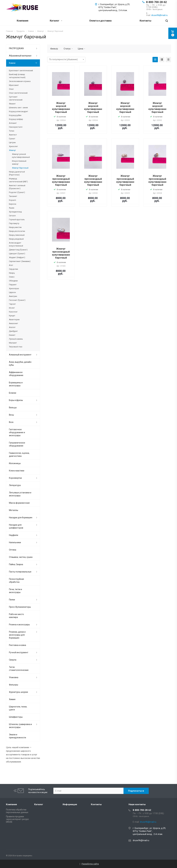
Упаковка (14, 677)
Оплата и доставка (100, 21)
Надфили (14, 535)
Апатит (12, 327)
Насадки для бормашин (21, 518)
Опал (11, 89)
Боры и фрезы (16, 400)
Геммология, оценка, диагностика (19, 455)
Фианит (12, 104)
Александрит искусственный (16, 244)
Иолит (12, 308)
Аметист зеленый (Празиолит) (17, 187)
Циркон (12, 292)
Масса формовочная (19, 503)
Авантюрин (14, 320)
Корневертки (15, 478)
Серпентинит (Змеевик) (20, 261)
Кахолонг (13, 312)
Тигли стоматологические (19, 669)
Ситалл (12, 216)
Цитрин (12, 142)
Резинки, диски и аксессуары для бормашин (17, 635)
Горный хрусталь (17, 220)
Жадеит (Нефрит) (17, 257)
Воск (11, 422)
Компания (22, 21)
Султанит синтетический (16, 98)
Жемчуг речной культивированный (21, 156)
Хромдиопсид (15, 212)
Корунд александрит (19, 111)
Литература (15, 485)
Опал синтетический (18, 93)
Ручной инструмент (19, 652)
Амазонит (14, 323)
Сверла (13, 660)
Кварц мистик (15, 227)
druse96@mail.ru (141, 840)
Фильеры (14, 685)
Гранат (12, 139)
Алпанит (13, 123)
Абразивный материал (20, 56)
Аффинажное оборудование (16, 374)
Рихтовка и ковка (17, 645)
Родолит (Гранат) (17, 192)
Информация (70, 804)
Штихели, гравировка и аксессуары (20, 726)
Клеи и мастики (17, 471)
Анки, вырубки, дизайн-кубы (20, 363)
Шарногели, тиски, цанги (18, 708)
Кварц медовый (16, 239)
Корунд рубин (15, 115)
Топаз (12, 131)
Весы (11, 415)
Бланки (13, 393)
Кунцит (12, 316)
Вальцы (13, 408)
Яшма (12, 208)
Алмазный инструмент (20, 355)
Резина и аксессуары (19, 625)
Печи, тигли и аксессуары (15, 591)
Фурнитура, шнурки (18, 692)
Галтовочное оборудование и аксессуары (17, 432)
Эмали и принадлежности (17, 736)
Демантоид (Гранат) (18, 250)
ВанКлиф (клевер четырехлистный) (17, 76)
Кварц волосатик (17, 231)
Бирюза (13, 204)
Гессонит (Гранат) (17, 300)
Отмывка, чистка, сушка (21, 557)
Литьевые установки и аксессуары (20, 494)
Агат (11, 265)
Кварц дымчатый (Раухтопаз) (17, 173)
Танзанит (13, 196)
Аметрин (13, 296)
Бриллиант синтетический (21, 71)
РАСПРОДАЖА (16, 48)
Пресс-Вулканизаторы (20, 607)
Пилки (12, 600)
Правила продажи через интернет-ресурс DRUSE (17, 819)
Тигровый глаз (16, 347)
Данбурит (13, 331)
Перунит (13, 285)
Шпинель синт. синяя (18, 108)
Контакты (145, 21)
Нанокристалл (16, 127)
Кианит (12, 335)
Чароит (12, 304)
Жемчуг (12, 150)
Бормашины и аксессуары (16, 384)
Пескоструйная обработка (16, 581)
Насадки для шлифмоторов (16, 526)
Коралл (12, 200)
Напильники (15, 542)
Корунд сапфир (16, 119)
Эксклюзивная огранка (20, 81)
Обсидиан (13, 281)
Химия (12, 699)
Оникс (12, 277)
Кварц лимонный (17, 235)
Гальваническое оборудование (17, 444)
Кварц (12, 273)
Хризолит (13, 146)
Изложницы (15, 463)
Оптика (13, 550)
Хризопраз (14, 288)
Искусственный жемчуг (19, 162)
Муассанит (14, 85)
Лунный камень (16, 339)
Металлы (14, 510)
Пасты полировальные (20, 572)
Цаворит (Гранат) (17, 254)
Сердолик (14, 269)
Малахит (13, 343)
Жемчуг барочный (20, 168)
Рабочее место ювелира (16, 616)
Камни (12, 63)
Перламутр (14, 223)
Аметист (13, 135)
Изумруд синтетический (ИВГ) (18, 180)
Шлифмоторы (16, 717)
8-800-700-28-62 (156, 2)
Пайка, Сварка (16, 564)
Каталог (56, 21)
